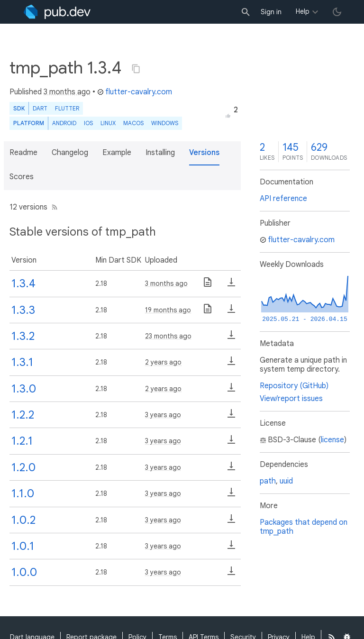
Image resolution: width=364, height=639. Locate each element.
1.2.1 (22, 441)
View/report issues (291, 399)
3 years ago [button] (163, 415)
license (332, 440)
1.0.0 (24, 572)
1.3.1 (22, 362)
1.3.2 (23, 336)
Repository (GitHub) (294, 386)
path (268, 481)
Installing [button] (160, 153)
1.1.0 (23, 493)
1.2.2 (23, 415)
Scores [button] (22, 177)
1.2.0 (23, 467)
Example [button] (117, 153)
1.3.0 (24, 389)
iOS (88, 123)
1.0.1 (23, 546)
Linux (108, 123)
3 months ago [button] (67, 92)
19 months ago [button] (168, 310)
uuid (286, 481)
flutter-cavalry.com (135, 92)
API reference (283, 199)
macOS (133, 123)
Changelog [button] (70, 153)
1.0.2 (23, 520)
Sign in (271, 12)
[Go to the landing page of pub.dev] (57, 12)
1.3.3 (23, 310)
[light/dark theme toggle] (337, 12)
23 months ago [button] (168, 336)
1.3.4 (23, 283)
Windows (165, 123)
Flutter (67, 108)
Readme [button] (23, 153)
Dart (40, 108)
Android (64, 123)
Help (303, 11)
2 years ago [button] (163, 362)
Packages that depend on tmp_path (304, 527)
